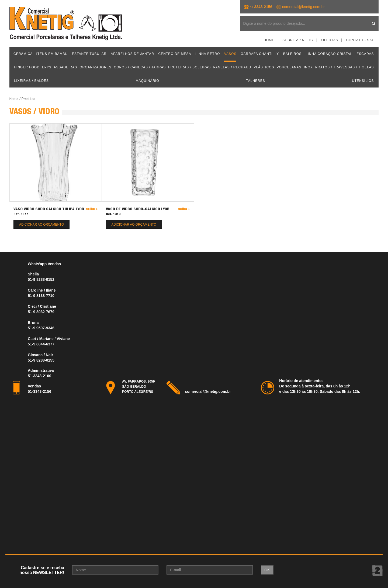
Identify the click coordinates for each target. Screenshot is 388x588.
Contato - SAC (360, 40)
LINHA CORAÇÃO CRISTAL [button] (329, 54)
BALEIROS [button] (292, 54)
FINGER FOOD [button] (27, 67)
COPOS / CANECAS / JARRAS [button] (140, 67)
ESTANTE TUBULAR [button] (89, 54)
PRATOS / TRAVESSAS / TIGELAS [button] (345, 67)
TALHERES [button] (255, 81)
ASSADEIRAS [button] (66, 67)
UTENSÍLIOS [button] (363, 81)
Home (269, 40)
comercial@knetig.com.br (303, 7)
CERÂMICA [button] (23, 54)
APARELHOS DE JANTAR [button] (132, 54)
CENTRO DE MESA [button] (175, 54)
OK (267, 570)
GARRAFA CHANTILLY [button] (260, 54)
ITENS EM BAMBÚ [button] (52, 54)
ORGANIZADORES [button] (95, 67)
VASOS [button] (230, 54)
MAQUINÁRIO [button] (147, 81)
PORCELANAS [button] (289, 67)
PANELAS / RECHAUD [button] (232, 67)
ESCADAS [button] (365, 54)
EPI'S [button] (47, 67)
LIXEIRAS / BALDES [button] (32, 81)
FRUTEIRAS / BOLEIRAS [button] (189, 67)
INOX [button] (308, 67)
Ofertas (330, 40)
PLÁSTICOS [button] (264, 67)
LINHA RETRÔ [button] (208, 54)
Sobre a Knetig (298, 40)
